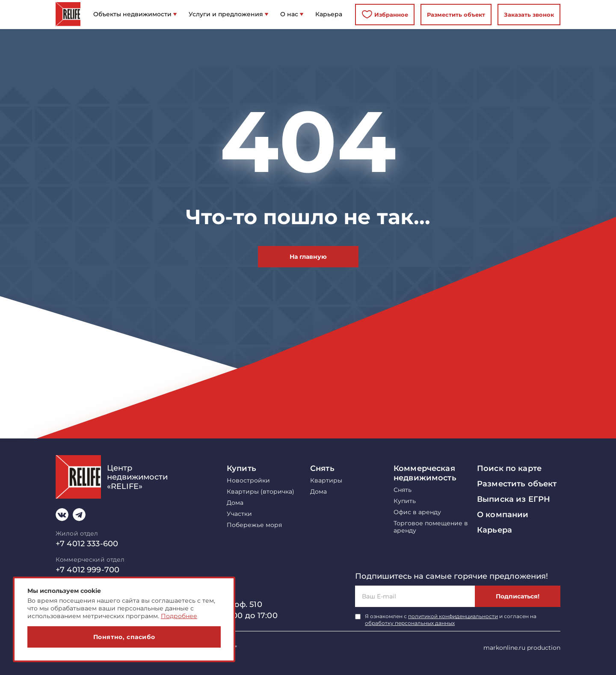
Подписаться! (518, 596)
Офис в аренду (417, 512)
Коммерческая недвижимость (425, 473)
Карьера (495, 530)
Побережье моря (254, 525)
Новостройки (248, 481)
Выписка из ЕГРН (514, 499)
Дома (235, 503)
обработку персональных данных (410, 623)
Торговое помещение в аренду (431, 527)
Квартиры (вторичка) (261, 492)
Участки (239, 514)
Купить (241, 468)
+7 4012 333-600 (87, 544)
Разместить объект (456, 15)
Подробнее (179, 616)
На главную (308, 257)
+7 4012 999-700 (87, 570)
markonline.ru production (522, 648)
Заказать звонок (529, 15)
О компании (503, 515)
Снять (322, 468)
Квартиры (326, 481)
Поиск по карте (509, 468)
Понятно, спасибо (124, 637)
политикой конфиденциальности (453, 616)
